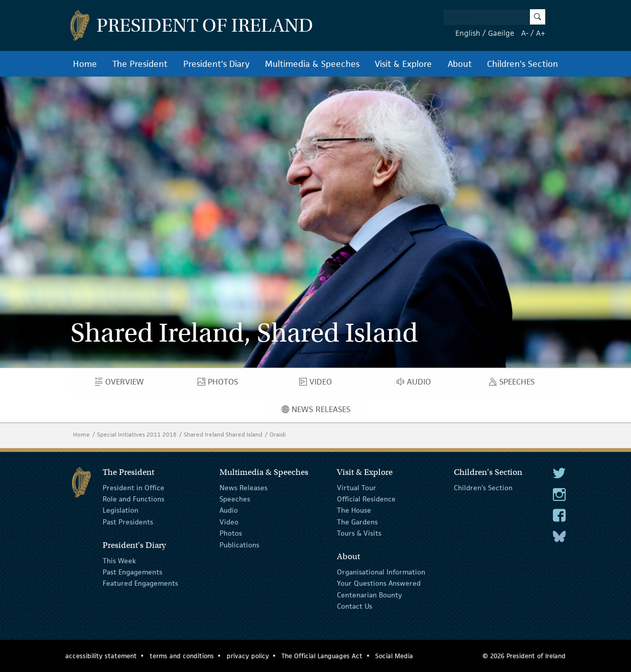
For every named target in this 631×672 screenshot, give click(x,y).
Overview (127, 384)
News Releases (323, 412)
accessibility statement (101, 656)
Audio (417, 384)
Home (85, 64)
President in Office (134, 487)
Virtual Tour (357, 487)
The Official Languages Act (322, 656)
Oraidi (278, 434)
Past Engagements (132, 572)
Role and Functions (134, 499)
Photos (223, 384)
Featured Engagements (140, 583)
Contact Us (355, 606)
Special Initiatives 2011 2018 (137, 434)
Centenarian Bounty (369, 595)
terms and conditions (182, 656)
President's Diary (216, 64)
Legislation (120, 510)
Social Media (394, 656)
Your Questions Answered (379, 583)
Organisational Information (381, 572)
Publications (239, 544)
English (468, 33)
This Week (119, 560)
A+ (541, 33)
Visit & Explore (403, 64)
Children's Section (523, 64)
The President (140, 64)
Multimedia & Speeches (312, 64)
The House (354, 510)
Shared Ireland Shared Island (223, 434)
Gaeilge (501, 33)
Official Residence (366, 499)
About (460, 64)
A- (525, 33)
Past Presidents (128, 522)
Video (319, 384)
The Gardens (357, 522)
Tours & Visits (359, 533)
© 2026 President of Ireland (524, 656)
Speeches (514, 384)
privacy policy (248, 656)
